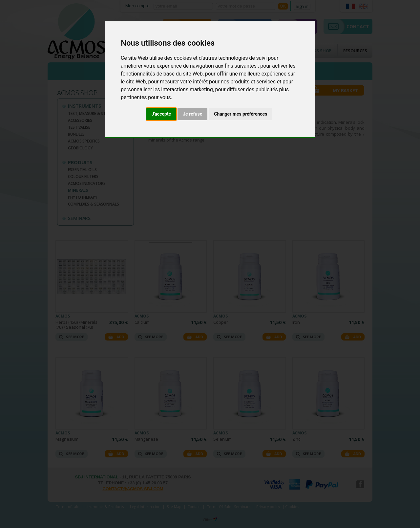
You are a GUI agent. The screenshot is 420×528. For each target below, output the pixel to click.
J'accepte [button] (161, 114)
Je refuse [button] (192, 114)
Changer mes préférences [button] (241, 114)
